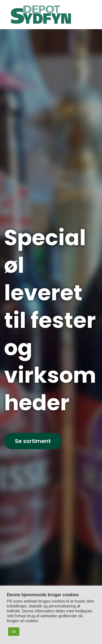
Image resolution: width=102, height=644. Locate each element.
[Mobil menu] (86, 14)
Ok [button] (14, 632)
